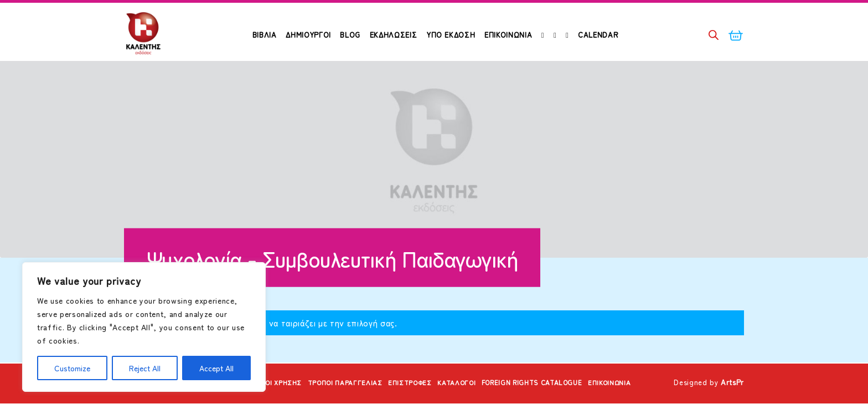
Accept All (216, 368)
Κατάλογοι (459, 394)
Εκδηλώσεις (394, 35)
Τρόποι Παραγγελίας (335, 394)
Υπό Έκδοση (451, 35)
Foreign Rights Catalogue (542, 394)
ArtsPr (732, 394)
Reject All (145, 368)
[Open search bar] (714, 34)
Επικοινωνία (508, 35)
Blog (350, 35)
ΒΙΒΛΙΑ (265, 35)
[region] (144, 327)
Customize (72, 368)
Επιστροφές (407, 394)
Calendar (598, 35)
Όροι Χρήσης (262, 394)
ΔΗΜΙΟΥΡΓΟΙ (308, 35)
